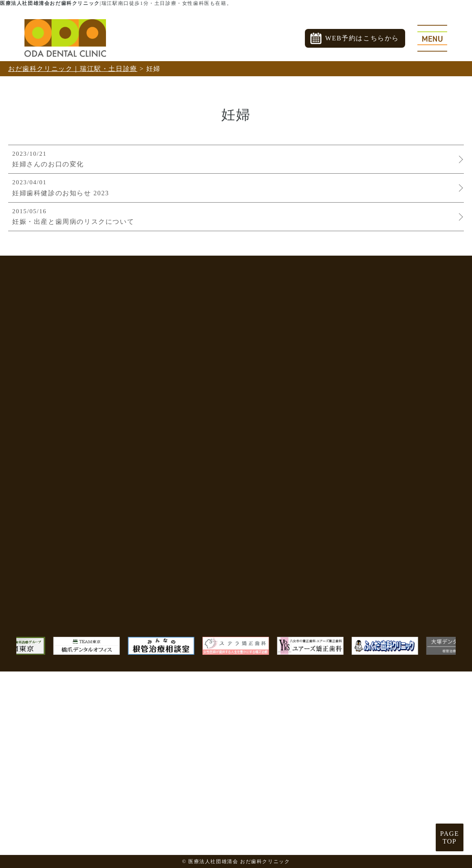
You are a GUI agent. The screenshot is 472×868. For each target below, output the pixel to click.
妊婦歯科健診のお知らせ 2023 (234, 187)
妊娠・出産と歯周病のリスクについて (234, 216)
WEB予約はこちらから (362, 38)
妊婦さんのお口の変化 (234, 159)
